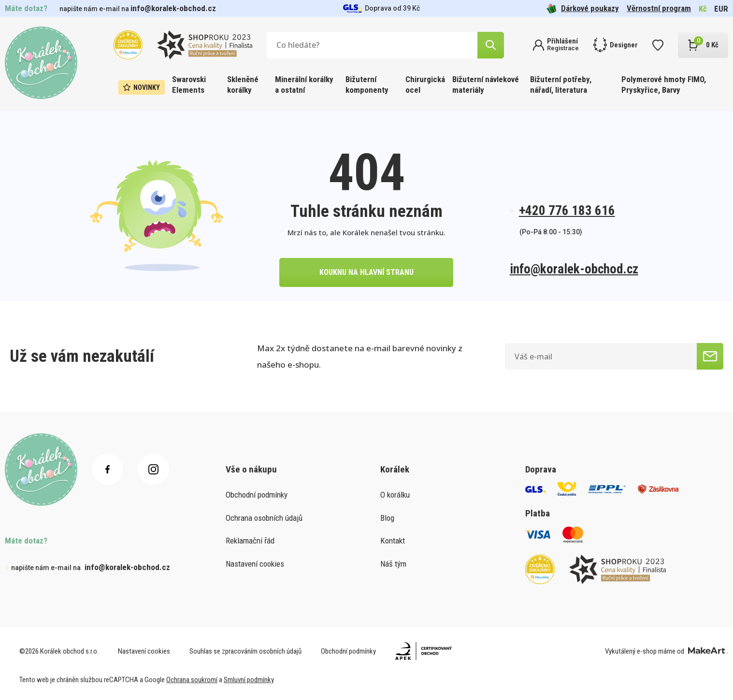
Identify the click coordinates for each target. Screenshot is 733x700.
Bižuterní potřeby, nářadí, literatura (561, 85)
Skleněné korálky (243, 85)
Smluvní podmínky (249, 680)
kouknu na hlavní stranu (366, 272)
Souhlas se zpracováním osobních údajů (245, 651)
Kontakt (393, 541)
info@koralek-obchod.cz (173, 8)
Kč (703, 9)
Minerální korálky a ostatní (304, 85)
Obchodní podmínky (257, 495)
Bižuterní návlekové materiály (486, 85)
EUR (721, 9)
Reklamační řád (250, 541)
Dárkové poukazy (583, 8)
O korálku (395, 495)
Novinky (142, 87)
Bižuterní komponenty (367, 85)
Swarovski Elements (189, 85)
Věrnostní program (659, 8)
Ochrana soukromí (192, 680)
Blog (387, 518)
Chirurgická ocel (425, 85)
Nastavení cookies (255, 564)
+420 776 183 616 (567, 211)
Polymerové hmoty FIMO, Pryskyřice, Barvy (664, 85)
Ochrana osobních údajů (264, 518)
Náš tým (393, 564)
